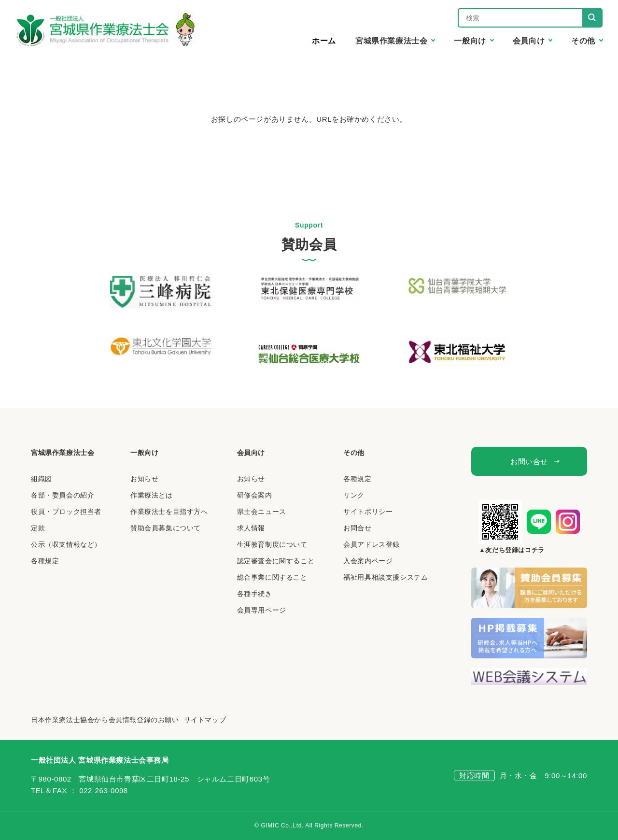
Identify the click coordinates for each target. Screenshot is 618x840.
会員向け (251, 453)
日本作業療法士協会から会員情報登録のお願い (105, 720)
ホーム (324, 41)
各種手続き (255, 594)
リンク (354, 495)
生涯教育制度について (272, 544)
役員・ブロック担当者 (66, 512)
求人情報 (251, 528)
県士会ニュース (262, 512)
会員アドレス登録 (372, 544)
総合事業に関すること (272, 577)
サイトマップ (205, 720)
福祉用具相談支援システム (386, 577)
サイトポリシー (368, 512)
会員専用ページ (262, 610)
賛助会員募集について (166, 528)
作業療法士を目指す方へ (169, 512)
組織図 (42, 479)
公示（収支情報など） (66, 544)
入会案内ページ (368, 561)
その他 (354, 453)
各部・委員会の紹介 (63, 495)
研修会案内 (255, 495)
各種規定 (45, 561)
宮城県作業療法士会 (63, 453)
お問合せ (357, 528)
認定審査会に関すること (276, 561)
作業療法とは (152, 495)
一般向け (144, 453)
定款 (38, 528)
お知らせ (144, 479)
